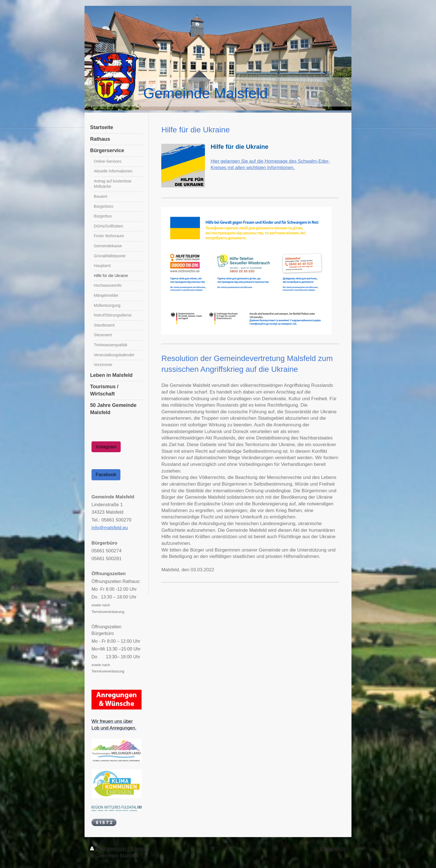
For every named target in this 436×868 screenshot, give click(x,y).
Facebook (106, 475)
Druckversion (109, 849)
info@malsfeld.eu (110, 528)
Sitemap (139, 849)
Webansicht (333, 849)
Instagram (106, 447)
